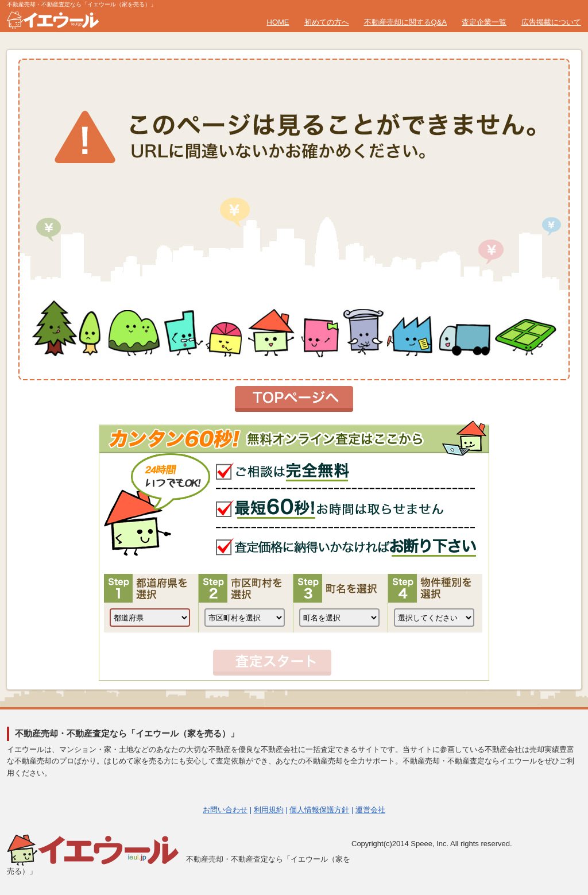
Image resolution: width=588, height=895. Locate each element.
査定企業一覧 (484, 22)
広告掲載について (551, 22)
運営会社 (370, 810)
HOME (278, 22)
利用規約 (269, 810)
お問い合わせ (225, 810)
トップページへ (294, 399)
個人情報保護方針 (319, 810)
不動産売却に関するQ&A (405, 22)
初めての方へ (327, 22)
